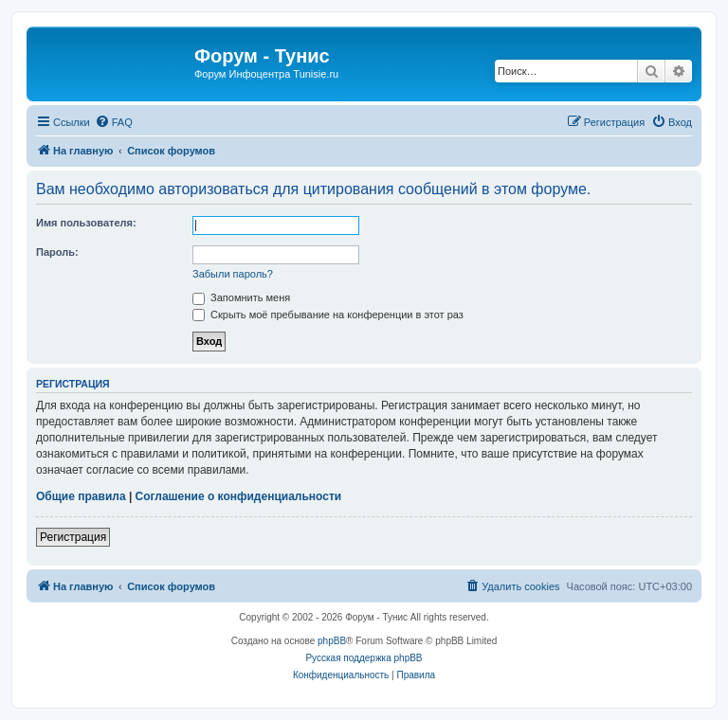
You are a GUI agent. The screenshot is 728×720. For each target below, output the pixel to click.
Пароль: (57, 252)
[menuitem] (114, 122)
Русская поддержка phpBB (364, 658)
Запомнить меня (241, 297)
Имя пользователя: (86, 223)
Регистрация (73, 537)
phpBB (332, 641)
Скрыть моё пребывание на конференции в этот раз (328, 315)
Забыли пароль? (233, 274)
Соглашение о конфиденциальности (239, 496)
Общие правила (81, 496)
